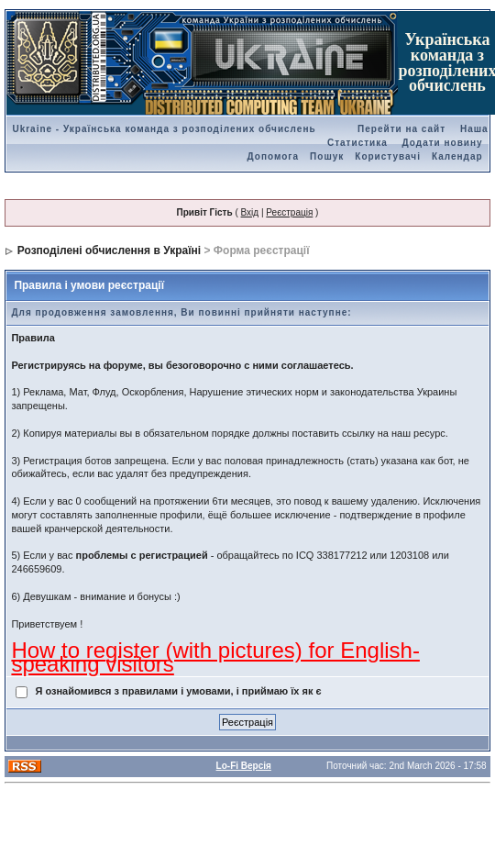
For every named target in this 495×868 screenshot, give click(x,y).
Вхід (250, 212)
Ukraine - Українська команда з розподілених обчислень (164, 129)
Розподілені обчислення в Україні (109, 250)
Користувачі (388, 156)
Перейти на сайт (401, 129)
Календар (457, 156)
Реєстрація (289, 212)
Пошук (327, 156)
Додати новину (443, 143)
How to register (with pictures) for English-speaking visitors (215, 657)
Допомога (273, 156)
